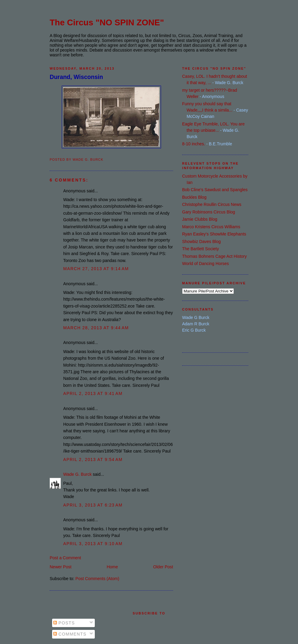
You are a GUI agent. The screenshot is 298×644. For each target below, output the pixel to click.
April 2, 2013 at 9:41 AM (93, 393)
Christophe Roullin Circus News (212, 204)
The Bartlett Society (200, 249)
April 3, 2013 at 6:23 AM (93, 505)
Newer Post (61, 567)
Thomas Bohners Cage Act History (214, 256)
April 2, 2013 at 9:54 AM (93, 459)
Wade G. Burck (77, 474)
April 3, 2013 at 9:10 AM (93, 544)
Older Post (163, 567)
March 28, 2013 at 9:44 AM (96, 328)
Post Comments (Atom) (97, 579)
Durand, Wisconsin (76, 77)
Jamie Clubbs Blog (200, 219)
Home (112, 567)
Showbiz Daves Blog (201, 241)
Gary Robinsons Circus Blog (209, 212)
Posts (64, 623)
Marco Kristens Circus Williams (211, 227)
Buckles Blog (194, 197)
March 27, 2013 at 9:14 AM (96, 269)
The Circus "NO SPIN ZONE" (107, 22)
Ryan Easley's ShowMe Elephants (214, 234)
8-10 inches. (194, 144)
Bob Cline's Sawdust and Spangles (215, 190)
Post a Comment (65, 558)
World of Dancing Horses (205, 264)
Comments (70, 634)
